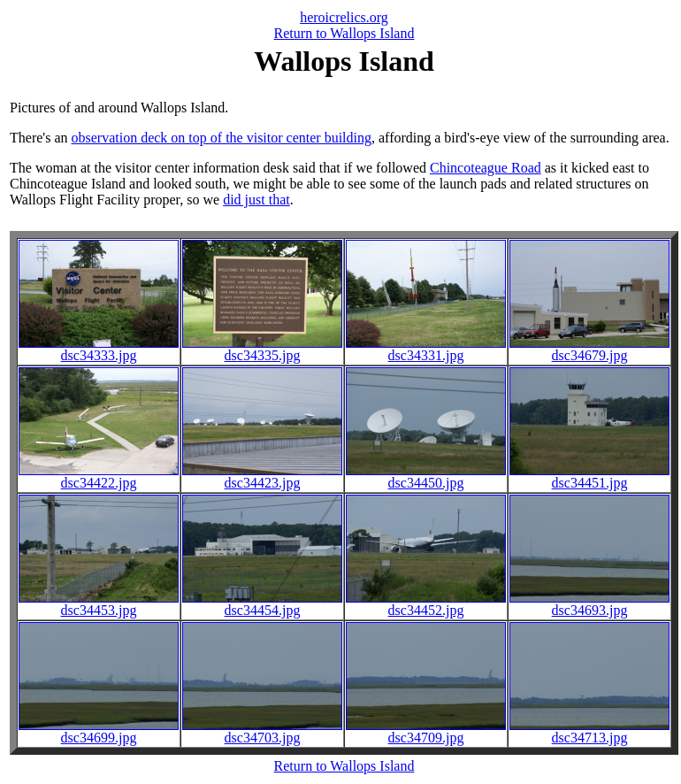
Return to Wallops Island (344, 33)
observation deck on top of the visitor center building (222, 138)
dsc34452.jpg (426, 604)
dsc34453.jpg (99, 604)
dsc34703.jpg (262, 731)
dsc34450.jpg (426, 477)
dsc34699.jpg (99, 731)
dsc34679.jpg (589, 349)
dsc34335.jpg (262, 349)
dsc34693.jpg (589, 604)
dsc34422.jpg (99, 477)
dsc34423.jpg (262, 477)
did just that (256, 200)
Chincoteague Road (486, 168)
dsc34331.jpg (426, 349)
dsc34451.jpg (589, 477)
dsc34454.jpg (262, 604)
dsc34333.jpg (99, 349)
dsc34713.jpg (589, 731)
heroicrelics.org (344, 17)
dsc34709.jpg (426, 731)
